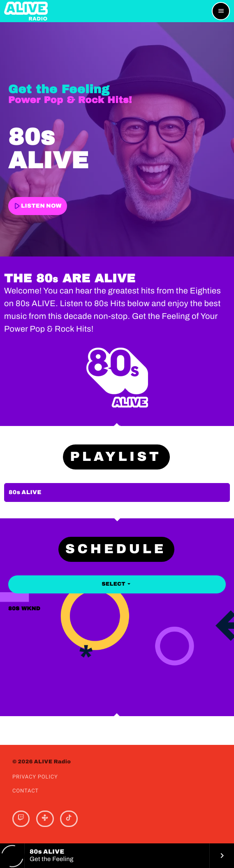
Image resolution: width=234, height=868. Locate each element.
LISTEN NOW (37, 206)
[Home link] (26, 11)
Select (117, 584)
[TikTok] (69, 819)
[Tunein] (45, 819)
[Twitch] (21, 819)
